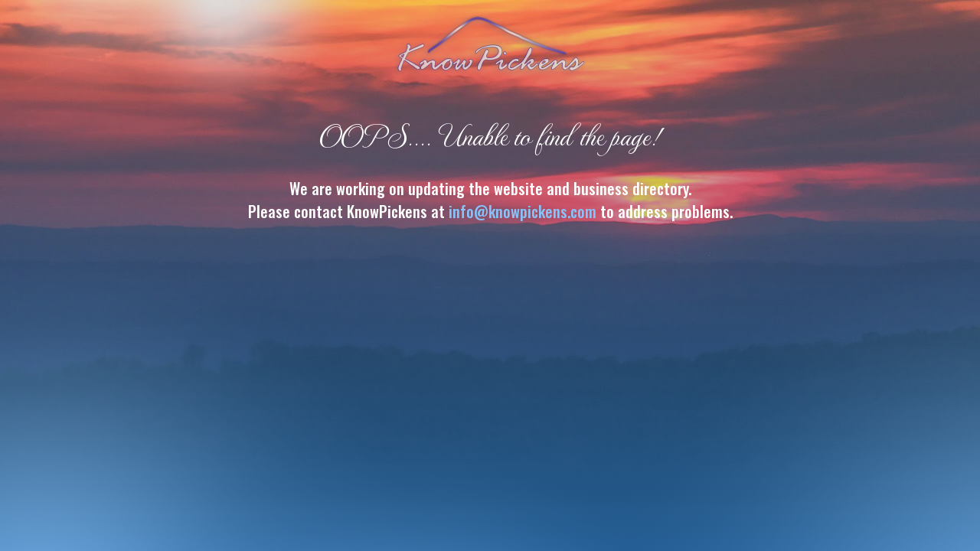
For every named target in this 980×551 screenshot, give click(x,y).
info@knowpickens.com (523, 211)
